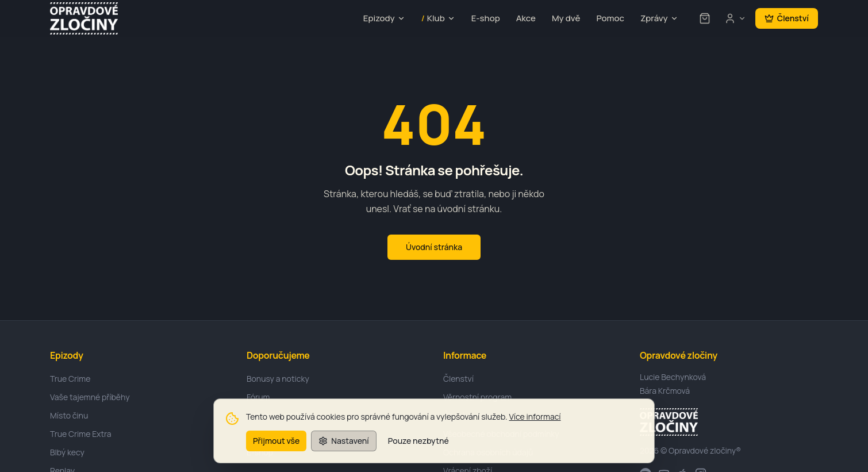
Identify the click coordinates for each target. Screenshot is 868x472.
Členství (787, 18)
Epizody (384, 18)
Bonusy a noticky (278, 379)
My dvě (566, 18)
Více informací (535, 425)
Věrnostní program (477, 397)
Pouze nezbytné (418, 448)
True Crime (70, 379)
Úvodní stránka (434, 247)
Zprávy (659, 18)
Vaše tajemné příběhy (90, 397)
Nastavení (343, 448)
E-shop (486, 18)
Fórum (258, 397)
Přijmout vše (276, 448)
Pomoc (610, 18)
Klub (438, 19)
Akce (526, 18)
